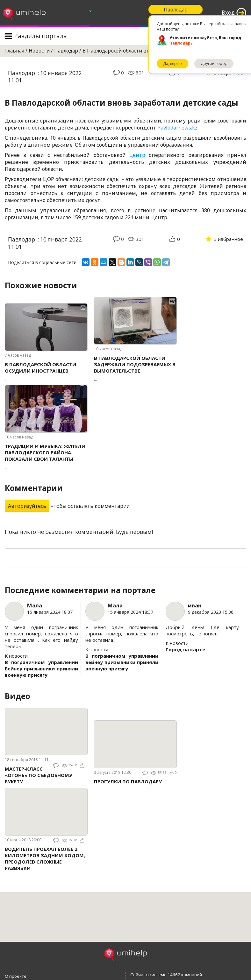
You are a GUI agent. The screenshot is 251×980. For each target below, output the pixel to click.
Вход (228, 13)
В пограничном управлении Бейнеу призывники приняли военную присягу (41, 668)
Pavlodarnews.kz (177, 128)
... (46, 371)
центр (137, 155)
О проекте (16, 976)
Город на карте (185, 649)
